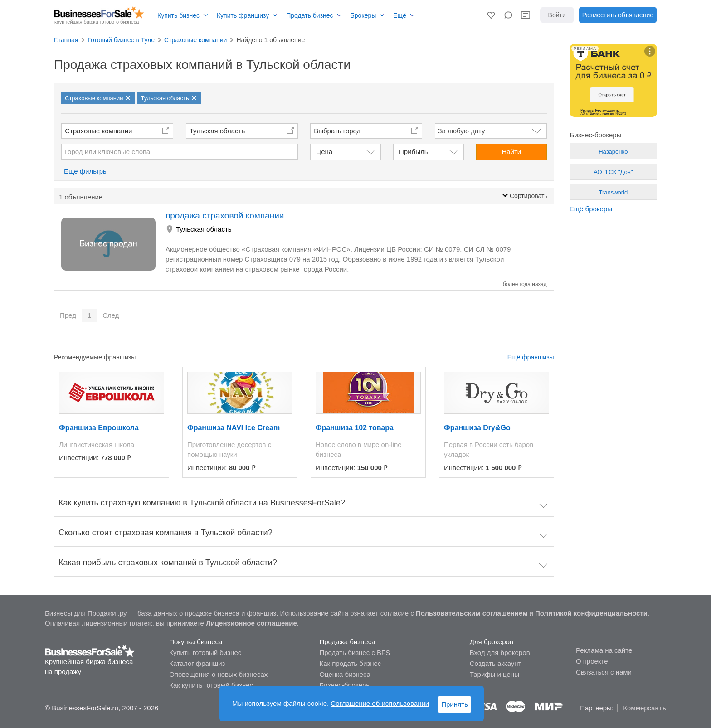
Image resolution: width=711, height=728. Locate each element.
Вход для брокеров (500, 653)
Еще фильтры (86, 171)
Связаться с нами (604, 672)
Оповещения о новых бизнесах (218, 674)
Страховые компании (98, 131)
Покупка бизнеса (196, 642)
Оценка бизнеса (345, 674)
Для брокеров (492, 642)
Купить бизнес (178, 15)
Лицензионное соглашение (251, 623)
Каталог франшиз (197, 663)
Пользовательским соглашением (472, 613)
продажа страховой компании (225, 216)
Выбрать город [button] (337, 131)
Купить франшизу (243, 15)
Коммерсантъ (645, 708)
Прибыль (413, 152)
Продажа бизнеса (347, 642)
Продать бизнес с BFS (355, 653)
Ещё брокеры (591, 209)
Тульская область (217, 131)
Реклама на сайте (604, 650)
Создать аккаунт (496, 663)
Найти (511, 152)
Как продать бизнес (350, 663)
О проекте (592, 661)
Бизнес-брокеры (345, 685)
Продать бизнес (309, 15)
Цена (324, 152)
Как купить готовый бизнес (211, 685)
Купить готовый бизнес (205, 653)
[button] (491, 15)
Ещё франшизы (531, 357)
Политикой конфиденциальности (591, 613)
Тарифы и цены (494, 674)
